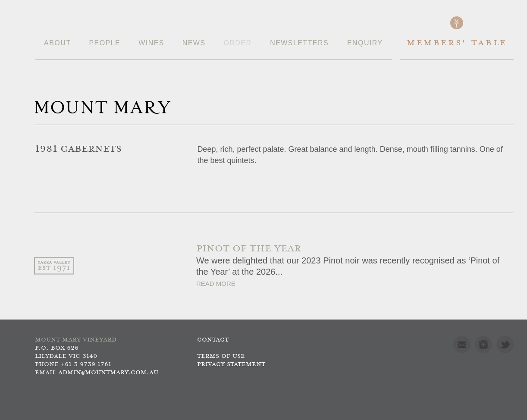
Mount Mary (103, 107)
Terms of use (221, 356)
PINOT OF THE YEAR (249, 249)
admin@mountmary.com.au (108, 373)
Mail (462, 345)
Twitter (505, 345)
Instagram (483, 345)
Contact (213, 340)
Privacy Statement (231, 365)
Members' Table (457, 43)
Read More (216, 284)
